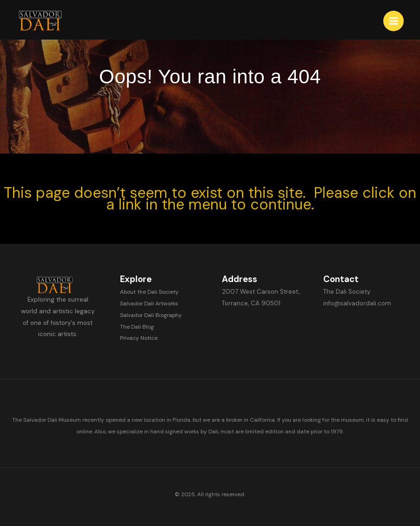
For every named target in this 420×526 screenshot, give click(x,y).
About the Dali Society (149, 292)
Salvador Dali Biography (151, 315)
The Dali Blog (137, 327)
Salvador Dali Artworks (149, 303)
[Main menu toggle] (393, 21)
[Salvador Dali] (44, 21)
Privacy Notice (139, 338)
